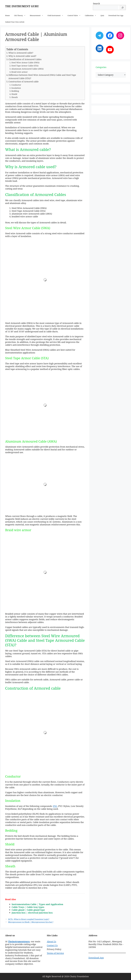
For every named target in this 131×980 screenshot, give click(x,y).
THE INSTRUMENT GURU (22, 6)
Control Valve (75, 15)
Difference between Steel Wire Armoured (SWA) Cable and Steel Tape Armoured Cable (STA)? (42, 77)
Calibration (92, 15)
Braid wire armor (20, 72)
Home (7, 15)
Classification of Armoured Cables (25, 59)
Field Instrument (56, 15)
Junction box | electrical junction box (32, 913)
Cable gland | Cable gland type (28, 910)
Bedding (15, 91)
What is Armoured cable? (21, 53)
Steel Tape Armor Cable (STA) (25, 66)
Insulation (16, 88)
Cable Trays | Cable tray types (28, 907)
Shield (14, 94)
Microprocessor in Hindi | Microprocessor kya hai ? (31, 922)
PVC (55, 806)
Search (96, 4)
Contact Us (52, 945)
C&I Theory (21, 15)
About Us (51, 941)
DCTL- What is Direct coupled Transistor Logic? (29, 919)
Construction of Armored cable (23, 82)
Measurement (38, 15)
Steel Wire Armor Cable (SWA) (25, 63)
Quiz (102, 15)
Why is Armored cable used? (22, 56)
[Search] (122, 7)
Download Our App (116, 15)
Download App (96, 958)
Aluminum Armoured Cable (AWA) (27, 69)
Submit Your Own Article (15, 22)
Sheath (15, 97)
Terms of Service (55, 953)
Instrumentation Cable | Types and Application (37, 904)
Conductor (16, 85)
